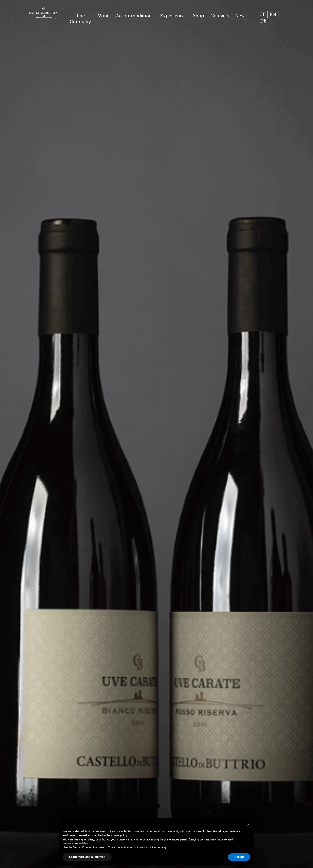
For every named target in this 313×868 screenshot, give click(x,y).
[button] (248, 825)
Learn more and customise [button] (87, 857)
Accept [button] (239, 857)
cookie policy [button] (119, 835)
